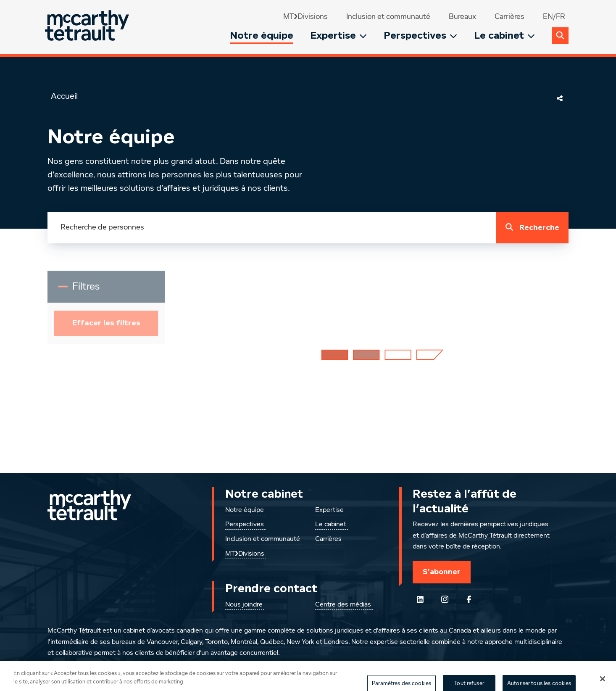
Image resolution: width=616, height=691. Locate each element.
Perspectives (420, 36)
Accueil (64, 96)
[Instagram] (445, 599)
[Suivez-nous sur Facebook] (469, 599)
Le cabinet (504, 36)
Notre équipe (262, 36)
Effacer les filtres (106, 323)
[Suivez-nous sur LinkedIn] (420, 599)
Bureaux (462, 17)
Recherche (530, 227)
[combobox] (272, 228)
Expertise (338, 36)
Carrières (509, 17)
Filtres (96, 290)
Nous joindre (244, 605)
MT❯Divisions (305, 17)
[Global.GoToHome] (88, 27)
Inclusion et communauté (388, 17)
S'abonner (442, 572)
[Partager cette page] (560, 98)
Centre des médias (343, 605)
